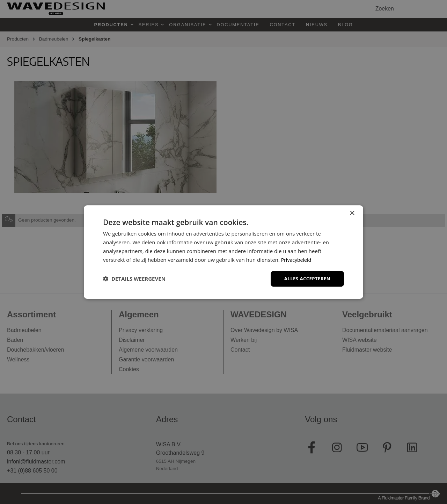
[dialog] (223, 252)
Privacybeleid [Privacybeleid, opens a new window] (297, 259)
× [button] (352, 213)
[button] (134, 279)
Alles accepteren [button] (306, 278)
